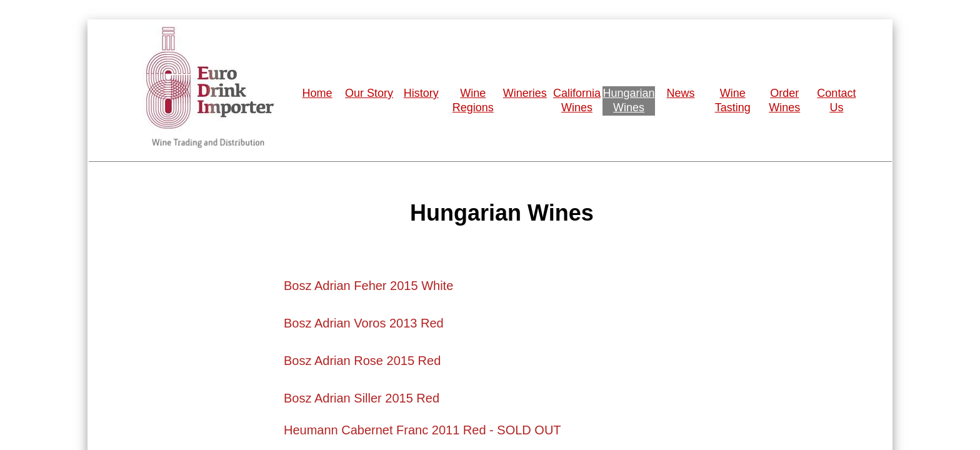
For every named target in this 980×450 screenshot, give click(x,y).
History (421, 93)
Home (317, 93)
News (681, 93)
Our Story (369, 93)
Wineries (525, 93)
